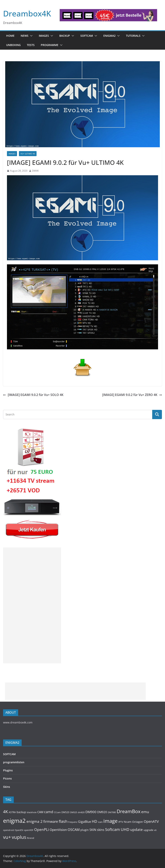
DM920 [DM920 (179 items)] (102, 812)
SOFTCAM (87, 36)
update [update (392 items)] (137, 830)
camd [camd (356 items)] (49, 812)
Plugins (8, 770)
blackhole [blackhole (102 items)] (32, 812)
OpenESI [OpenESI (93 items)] (19, 830)
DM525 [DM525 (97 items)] (74, 812)
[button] (31, 36)
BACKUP (65, 36)
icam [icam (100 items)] (100, 822)
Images (44, 36)
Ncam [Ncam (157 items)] (128, 822)
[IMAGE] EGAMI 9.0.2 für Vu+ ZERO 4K (132, 395)
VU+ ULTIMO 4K (28, 154)
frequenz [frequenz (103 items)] (73, 822)
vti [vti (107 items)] (155, 830)
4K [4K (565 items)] (6, 811)
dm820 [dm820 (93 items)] (81, 812)
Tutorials (133, 36)
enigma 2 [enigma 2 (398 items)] (34, 821)
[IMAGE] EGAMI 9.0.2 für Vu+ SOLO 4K (33, 395)
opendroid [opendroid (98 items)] (9, 830)
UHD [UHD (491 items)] (125, 829)
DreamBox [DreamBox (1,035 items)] (129, 811)
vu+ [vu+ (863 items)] (7, 837)
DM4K (35, 171)
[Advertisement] (32, 605)
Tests (31, 45)
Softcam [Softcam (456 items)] (113, 829)
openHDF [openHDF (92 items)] (29, 830)
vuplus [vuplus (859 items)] (19, 837)
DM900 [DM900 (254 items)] (91, 812)
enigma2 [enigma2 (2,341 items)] (14, 821)
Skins (7, 787)
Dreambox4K (27, 13)
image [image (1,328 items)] (111, 821)
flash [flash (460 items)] (63, 821)
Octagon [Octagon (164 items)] (138, 822)
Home (10, 36)
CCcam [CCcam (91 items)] (57, 812)
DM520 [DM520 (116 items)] (65, 812)
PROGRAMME (50, 45)
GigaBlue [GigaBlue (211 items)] (85, 822)
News (25, 36)
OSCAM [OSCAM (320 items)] (74, 830)
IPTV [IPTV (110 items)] (121, 822)
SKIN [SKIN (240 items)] (93, 830)
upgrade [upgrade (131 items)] (148, 830)
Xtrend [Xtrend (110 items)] (30, 838)
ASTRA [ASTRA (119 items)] (12, 812)
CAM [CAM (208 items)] (40, 812)
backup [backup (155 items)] (21, 812)
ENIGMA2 (109, 36)
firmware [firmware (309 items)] (51, 821)
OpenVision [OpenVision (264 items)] (58, 830)
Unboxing (13, 45)
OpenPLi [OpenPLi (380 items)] (42, 830)
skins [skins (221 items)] (101, 830)
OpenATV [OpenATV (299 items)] (151, 821)
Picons (7, 778)
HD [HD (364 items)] (94, 821)
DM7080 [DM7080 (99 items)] (112, 812)
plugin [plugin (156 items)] (85, 830)
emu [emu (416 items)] (145, 812)
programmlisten (14, 762)
